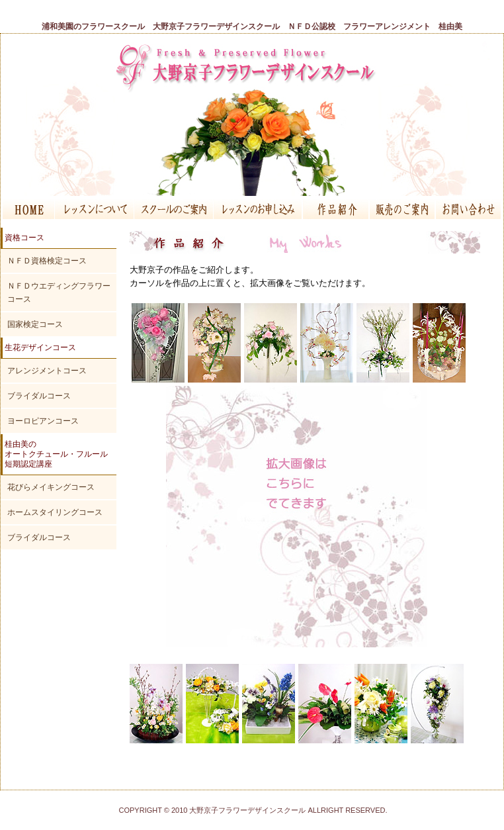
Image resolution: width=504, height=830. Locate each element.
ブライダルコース (39, 396)
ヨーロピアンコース (43, 421)
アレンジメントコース (47, 371)
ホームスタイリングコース (55, 512)
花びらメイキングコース (51, 487)
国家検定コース (35, 324)
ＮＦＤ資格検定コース (47, 261)
